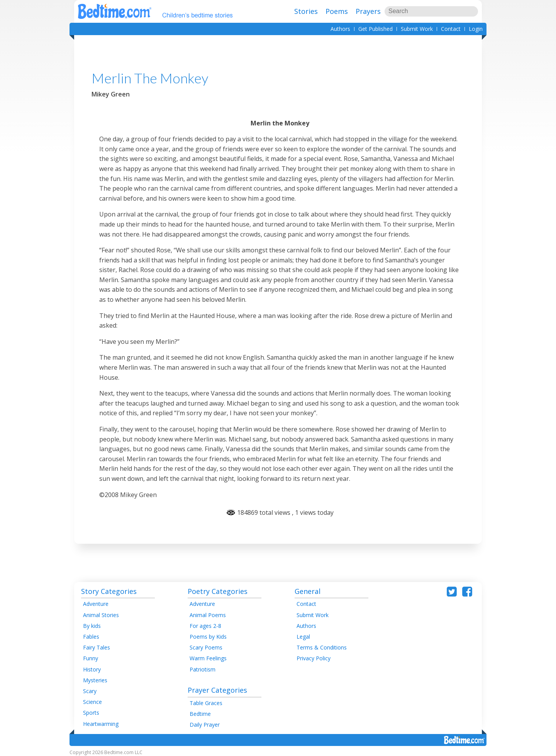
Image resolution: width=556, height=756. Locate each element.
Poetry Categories (218, 591)
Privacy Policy (314, 658)
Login (476, 29)
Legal (303, 637)
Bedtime (200, 714)
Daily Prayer (205, 725)
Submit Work (417, 29)
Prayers (368, 11)
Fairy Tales (97, 647)
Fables (91, 637)
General (308, 591)
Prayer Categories (217, 690)
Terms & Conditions (322, 647)
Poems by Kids (208, 637)
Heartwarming (101, 724)
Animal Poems (208, 615)
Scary (90, 691)
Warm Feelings (208, 658)
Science (92, 702)
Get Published (375, 29)
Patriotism (203, 669)
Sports (91, 713)
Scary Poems (206, 647)
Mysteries (95, 680)
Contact (451, 29)
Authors (340, 29)
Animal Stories (101, 615)
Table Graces (206, 703)
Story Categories (109, 591)
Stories (306, 11)
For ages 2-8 (205, 626)
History (92, 669)
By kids (92, 626)
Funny (91, 658)
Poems (337, 11)
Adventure (96, 604)
